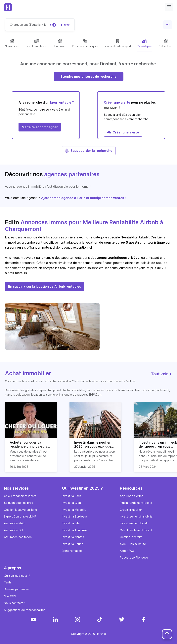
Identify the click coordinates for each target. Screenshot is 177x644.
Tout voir (161, 374)
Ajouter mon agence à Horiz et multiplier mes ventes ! (83, 198)
